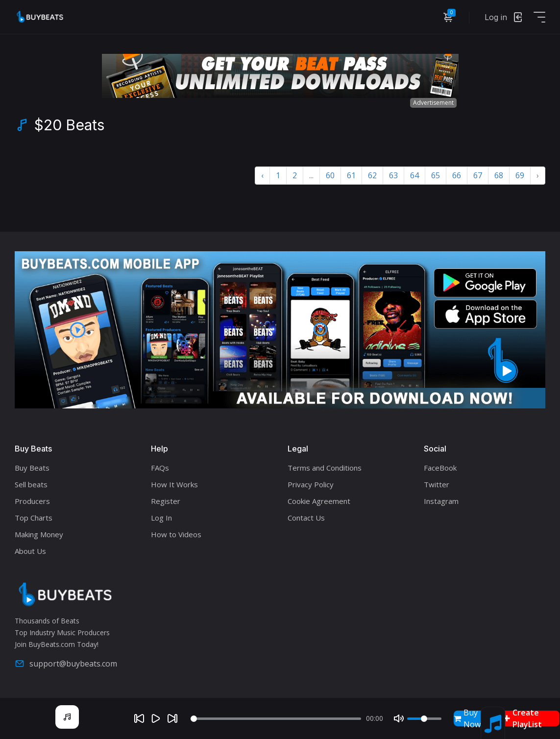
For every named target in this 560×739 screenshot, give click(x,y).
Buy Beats (32, 468)
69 (520, 175)
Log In (161, 518)
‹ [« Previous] (262, 175)
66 (457, 175)
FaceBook (440, 468)
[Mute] (399, 718)
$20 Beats (69, 125)
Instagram (441, 501)
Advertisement (433, 103)
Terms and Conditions (325, 468)
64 (414, 175)
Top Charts (34, 518)
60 (330, 175)
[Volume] (424, 719)
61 (351, 175)
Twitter (437, 484)
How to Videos (176, 534)
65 (436, 175)
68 (499, 175)
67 (478, 175)
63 (393, 175)
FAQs (160, 468)
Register (166, 501)
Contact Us (306, 518)
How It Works (174, 484)
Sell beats (31, 484)
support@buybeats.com (66, 664)
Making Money (39, 534)
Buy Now (467, 718)
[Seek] (276, 719)
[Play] (156, 718)
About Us (30, 551)
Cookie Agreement (319, 501)
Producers (32, 501)
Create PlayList (523, 718)
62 (372, 175)
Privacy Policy (311, 484)
